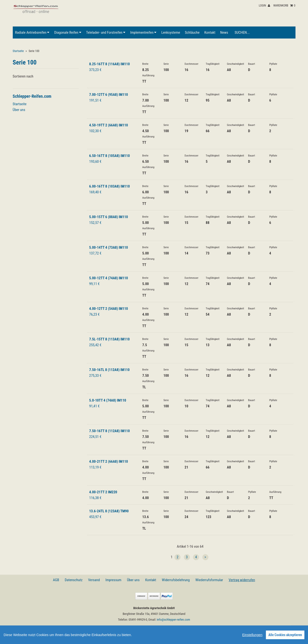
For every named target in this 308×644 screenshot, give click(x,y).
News (224, 33)
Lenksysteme (171, 33)
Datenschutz (74, 580)
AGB (56, 580)
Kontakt (210, 33)
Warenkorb (284, 6)
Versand (94, 580)
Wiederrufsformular (209, 580)
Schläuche (192, 33)
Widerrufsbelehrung (176, 580)
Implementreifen (143, 33)
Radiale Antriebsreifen (32, 33)
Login (264, 6)
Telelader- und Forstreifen (106, 33)
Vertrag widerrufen (242, 580)
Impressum (113, 580)
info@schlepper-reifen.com (173, 620)
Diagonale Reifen (68, 33)
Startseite (18, 51)
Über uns (19, 110)
